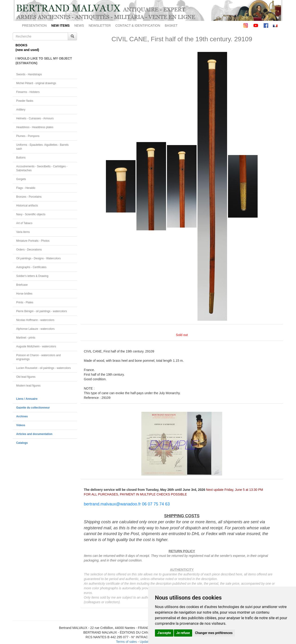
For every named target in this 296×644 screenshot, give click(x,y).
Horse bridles (24, 294)
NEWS (79, 25)
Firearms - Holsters (28, 92)
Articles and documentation (34, 434)
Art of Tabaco (24, 223)
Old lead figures (26, 377)
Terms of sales (126, 642)
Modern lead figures (28, 386)
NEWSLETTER (100, 25)
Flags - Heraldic (26, 188)
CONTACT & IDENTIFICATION (138, 25)
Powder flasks (25, 101)
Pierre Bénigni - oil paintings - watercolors (42, 311)
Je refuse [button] (183, 633)
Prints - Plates (25, 302)
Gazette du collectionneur (33, 408)
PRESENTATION (34, 25)
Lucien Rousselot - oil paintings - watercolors (43, 368)
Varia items (23, 232)
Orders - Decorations (29, 250)
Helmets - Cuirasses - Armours (35, 118)
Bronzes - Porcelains (29, 197)
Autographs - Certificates (31, 267)
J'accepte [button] (164, 633)
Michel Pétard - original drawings (36, 83)
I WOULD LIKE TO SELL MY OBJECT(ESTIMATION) (44, 61)
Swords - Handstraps (29, 74)
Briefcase (22, 285)
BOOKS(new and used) (27, 48)
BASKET (171, 25)
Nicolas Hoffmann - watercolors (35, 320)
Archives (22, 416)
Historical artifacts (27, 206)
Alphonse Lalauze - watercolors (35, 329)
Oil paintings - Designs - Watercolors (39, 258)
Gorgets (21, 179)
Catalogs (22, 443)
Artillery (21, 110)
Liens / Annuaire (27, 399)
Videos (21, 425)
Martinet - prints (26, 338)
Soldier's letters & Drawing (32, 276)
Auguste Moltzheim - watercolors (36, 346)
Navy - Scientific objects (31, 214)
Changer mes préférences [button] (214, 633)
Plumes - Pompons (28, 136)
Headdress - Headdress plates (35, 127)
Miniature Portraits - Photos (33, 241)
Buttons (21, 158)
